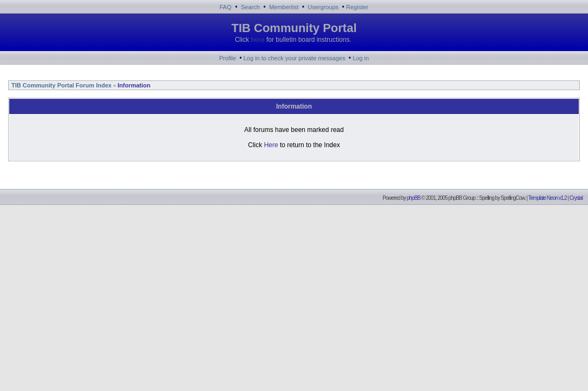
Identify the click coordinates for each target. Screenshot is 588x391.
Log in (361, 58)
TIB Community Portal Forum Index (61, 85)
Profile (228, 58)
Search (250, 7)
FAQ (226, 7)
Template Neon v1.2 (548, 198)
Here (271, 145)
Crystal (576, 198)
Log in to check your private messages (295, 58)
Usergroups (323, 7)
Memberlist (284, 7)
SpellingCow (513, 198)
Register (357, 7)
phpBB (414, 198)
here (257, 40)
